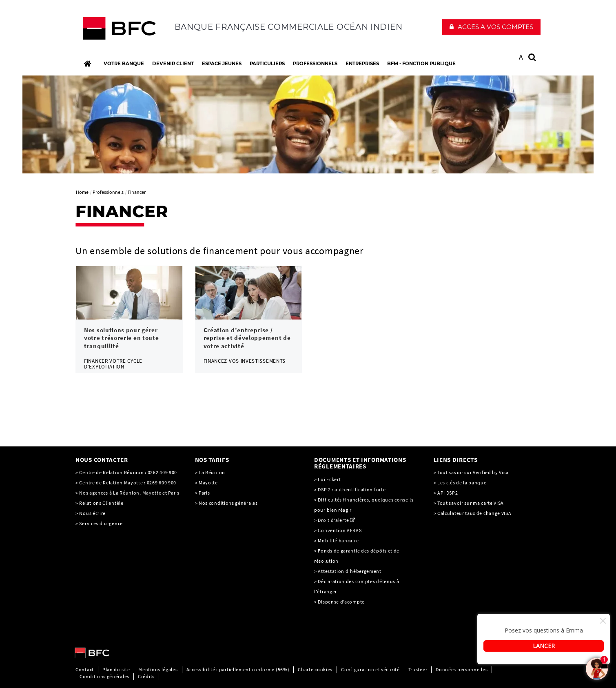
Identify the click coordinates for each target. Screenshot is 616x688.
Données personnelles (462, 669)
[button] (491, 27)
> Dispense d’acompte (339, 602)
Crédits (146, 676)
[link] (129, 319)
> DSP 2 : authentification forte (350, 489)
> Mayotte (206, 483)
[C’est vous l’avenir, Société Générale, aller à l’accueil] (129, 30)
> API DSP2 (446, 493)
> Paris (203, 493)
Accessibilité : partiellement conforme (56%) (238, 669)
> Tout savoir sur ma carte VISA (469, 503)
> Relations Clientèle (100, 503)
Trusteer (418, 669)
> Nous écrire (91, 513)
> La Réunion (210, 472)
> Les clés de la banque (460, 483)
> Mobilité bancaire (337, 540)
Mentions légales (158, 669)
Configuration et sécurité (370, 669)
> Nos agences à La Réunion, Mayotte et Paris (127, 493)
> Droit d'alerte (331, 520)
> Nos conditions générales (226, 503)
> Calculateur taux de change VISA (473, 513)
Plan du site (116, 669)
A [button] (521, 57)
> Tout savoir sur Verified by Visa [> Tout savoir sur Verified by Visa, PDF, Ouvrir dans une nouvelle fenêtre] (471, 472)
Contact (85, 669)
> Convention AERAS (338, 530)
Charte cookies (315, 669)
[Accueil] (87, 64)
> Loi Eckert (327, 479)
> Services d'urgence (99, 523)
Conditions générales (104, 676)
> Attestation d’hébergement (348, 571)
